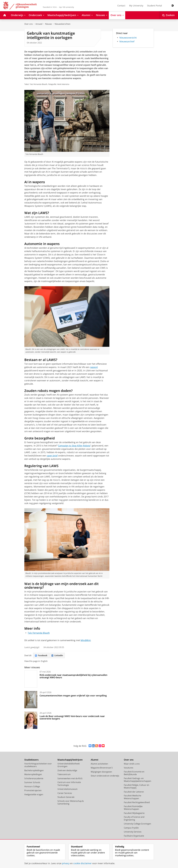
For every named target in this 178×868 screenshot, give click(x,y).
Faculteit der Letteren (134, 792)
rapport (94, 367)
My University (136, 6)
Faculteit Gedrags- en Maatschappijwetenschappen (138, 780)
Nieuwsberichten (63, 24)
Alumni (95, 760)
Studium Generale (66, 797)
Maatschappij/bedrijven (70, 760)
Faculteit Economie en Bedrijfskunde (134, 773)
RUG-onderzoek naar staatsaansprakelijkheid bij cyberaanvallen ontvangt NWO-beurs (73, 676)
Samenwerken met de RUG (70, 778)
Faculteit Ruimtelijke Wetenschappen (133, 808)
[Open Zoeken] (168, 15)
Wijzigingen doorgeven (101, 772)
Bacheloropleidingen (34, 770)
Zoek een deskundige (67, 770)
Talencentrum (64, 774)
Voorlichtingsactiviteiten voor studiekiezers (38, 765)
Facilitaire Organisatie (134, 836)
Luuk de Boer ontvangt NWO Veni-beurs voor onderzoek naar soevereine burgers (72, 717)
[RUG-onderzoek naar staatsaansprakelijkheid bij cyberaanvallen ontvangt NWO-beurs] (31, 679)
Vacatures (129, 768)
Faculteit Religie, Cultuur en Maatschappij (137, 786)
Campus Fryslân (131, 828)
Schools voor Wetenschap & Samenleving (71, 802)
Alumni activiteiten (99, 764)
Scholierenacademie (34, 778)
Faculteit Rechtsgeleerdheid (137, 802)
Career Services (65, 793)
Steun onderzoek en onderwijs (105, 776)
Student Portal (155, 6)
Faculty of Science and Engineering (134, 818)
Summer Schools (32, 782)
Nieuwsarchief (127, 41)
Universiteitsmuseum (67, 789)
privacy (66, 863)
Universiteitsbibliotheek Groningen (69, 765)
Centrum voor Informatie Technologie (69, 784)
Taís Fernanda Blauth (39, 633)
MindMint (86, 640)
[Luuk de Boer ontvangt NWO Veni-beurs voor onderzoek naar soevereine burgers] (31, 720)
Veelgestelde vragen (34, 794)
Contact (121, 6)
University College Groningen (137, 824)
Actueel (39, 24)
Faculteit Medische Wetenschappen (133, 797)
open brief (52, 456)
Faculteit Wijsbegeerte (134, 813)
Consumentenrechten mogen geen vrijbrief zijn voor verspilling (73, 696)
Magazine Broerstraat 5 (102, 768)
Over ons (29, 24)
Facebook (41, 655)
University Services (133, 832)
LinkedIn (57, 655)
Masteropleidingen (33, 774)
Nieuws (49, 24)
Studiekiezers (31, 760)
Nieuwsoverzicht (128, 38)
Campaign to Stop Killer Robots (74, 446)
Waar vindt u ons (132, 764)
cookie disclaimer (82, 863)
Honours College (32, 786)
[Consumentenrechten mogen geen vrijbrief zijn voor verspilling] (31, 700)
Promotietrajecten (33, 790)
